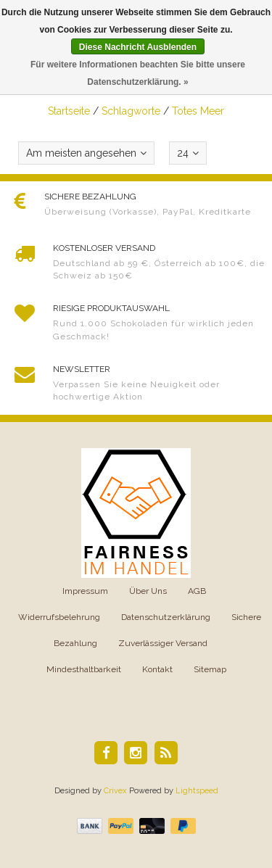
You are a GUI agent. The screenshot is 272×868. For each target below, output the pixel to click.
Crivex (115, 791)
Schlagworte (131, 111)
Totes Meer (198, 111)
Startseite (69, 111)
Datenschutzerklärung (166, 617)
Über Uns (148, 591)
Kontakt (157, 669)
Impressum (85, 591)
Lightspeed (197, 791)
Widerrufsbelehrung (59, 617)
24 (188, 153)
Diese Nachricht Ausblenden (138, 47)
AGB (197, 591)
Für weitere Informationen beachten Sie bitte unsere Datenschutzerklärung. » (138, 73)
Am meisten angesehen (86, 153)
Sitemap (210, 669)
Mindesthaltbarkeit (84, 669)
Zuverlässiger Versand (163, 643)
